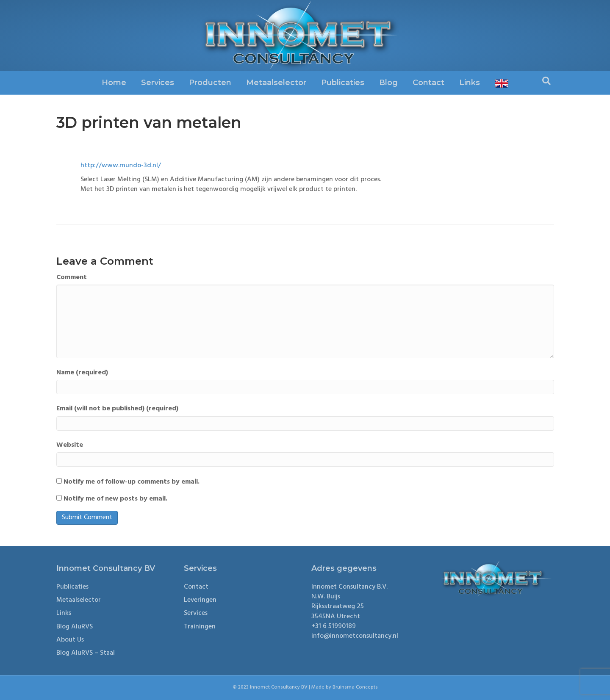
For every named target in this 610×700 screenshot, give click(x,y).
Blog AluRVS (75, 627)
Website (70, 445)
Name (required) (82, 373)
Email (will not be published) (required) (117, 409)
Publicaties (343, 83)
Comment (72, 278)
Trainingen (200, 627)
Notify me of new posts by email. (115, 499)
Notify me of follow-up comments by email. (132, 482)
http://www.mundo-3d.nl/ (121, 166)
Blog (388, 83)
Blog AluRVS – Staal (86, 653)
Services (158, 83)
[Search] (546, 81)
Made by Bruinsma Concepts (345, 687)
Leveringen (200, 600)
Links (470, 83)
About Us (70, 640)
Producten (210, 83)
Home (114, 83)
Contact (428, 83)
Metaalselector (276, 83)
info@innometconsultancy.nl (355, 636)
